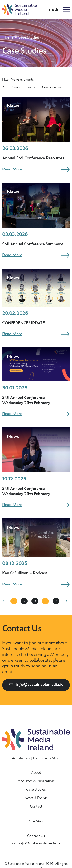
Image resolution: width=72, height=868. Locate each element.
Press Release (51, 88)
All (4, 88)
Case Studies (36, 790)
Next (65, 601)
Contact (36, 807)
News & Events (36, 798)
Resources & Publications (36, 781)
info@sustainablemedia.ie (40, 685)
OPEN (66, 10)
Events (30, 88)
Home (8, 38)
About (36, 773)
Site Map (36, 821)
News (16, 88)
